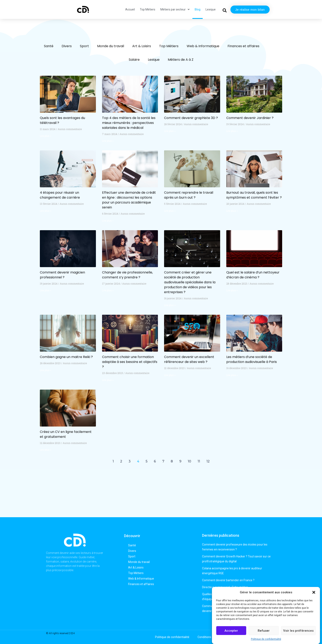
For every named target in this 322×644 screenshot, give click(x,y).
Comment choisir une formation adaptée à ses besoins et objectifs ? (130, 362)
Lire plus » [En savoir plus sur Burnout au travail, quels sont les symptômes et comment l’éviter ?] (232, 211)
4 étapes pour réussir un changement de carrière (60, 195)
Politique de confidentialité (266, 639)
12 (208, 461)
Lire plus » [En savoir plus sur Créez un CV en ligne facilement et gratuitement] (46, 450)
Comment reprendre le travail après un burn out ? (189, 195)
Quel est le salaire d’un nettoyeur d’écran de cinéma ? (253, 275)
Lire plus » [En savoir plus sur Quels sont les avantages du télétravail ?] (46, 136)
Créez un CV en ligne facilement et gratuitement (66, 434)
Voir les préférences (298, 631)
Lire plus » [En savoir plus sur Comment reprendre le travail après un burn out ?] (170, 211)
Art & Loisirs (142, 46)
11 (199, 461)
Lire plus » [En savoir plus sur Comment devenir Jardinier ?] (232, 131)
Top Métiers (148, 9)
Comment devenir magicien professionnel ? (62, 275)
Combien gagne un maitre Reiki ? (66, 357)
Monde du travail (111, 46)
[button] (314, 592)
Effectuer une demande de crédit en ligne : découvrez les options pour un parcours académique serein (129, 200)
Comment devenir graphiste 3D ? (191, 118)
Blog (198, 9)
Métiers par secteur (175, 9)
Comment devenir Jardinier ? (250, 118)
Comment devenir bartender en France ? (228, 580)
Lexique (211, 9)
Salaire (134, 60)
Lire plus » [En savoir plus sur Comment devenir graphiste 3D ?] (170, 131)
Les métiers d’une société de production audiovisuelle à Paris (252, 359)
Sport (84, 46)
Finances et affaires (243, 46)
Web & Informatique (203, 46)
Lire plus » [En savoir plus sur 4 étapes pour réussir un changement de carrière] (46, 211)
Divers (67, 46)
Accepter (231, 631)
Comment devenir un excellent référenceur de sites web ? (189, 359)
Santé (49, 46)
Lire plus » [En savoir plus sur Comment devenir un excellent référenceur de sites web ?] (170, 375)
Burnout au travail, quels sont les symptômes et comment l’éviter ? (254, 195)
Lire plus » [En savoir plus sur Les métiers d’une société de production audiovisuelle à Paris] (232, 375)
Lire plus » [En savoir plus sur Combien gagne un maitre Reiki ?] (46, 370)
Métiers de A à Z (181, 60)
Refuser (264, 631)
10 (189, 461)
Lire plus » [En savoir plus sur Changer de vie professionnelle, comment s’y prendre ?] (108, 291)
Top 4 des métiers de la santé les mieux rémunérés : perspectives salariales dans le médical (129, 123)
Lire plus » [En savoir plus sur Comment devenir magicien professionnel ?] (46, 291)
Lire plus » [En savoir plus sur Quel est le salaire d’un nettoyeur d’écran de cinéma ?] (232, 291)
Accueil (130, 9)
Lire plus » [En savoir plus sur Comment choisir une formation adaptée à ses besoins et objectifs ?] (108, 380)
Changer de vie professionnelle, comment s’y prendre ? (127, 275)
